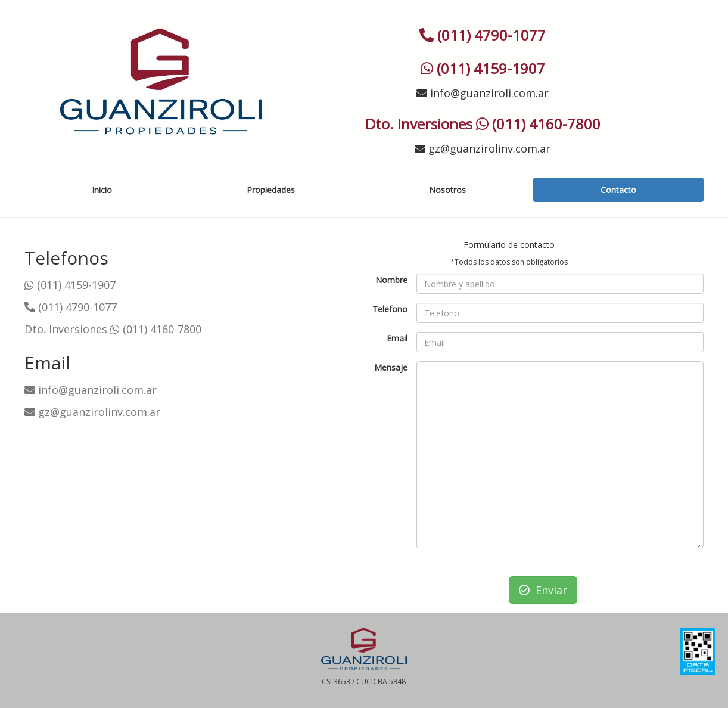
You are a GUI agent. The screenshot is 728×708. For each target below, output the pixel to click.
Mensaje (391, 367)
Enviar (543, 590)
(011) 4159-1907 (70, 285)
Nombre (391, 280)
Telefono (390, 309)
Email (397, 338)
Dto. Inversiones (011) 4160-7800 (113, 329)
